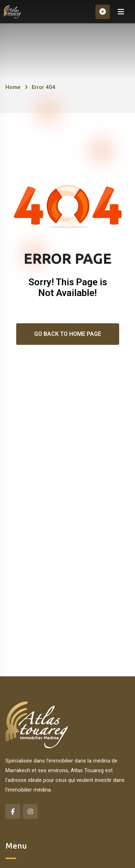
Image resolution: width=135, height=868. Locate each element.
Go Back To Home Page (68, 334)
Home (13, 87)
